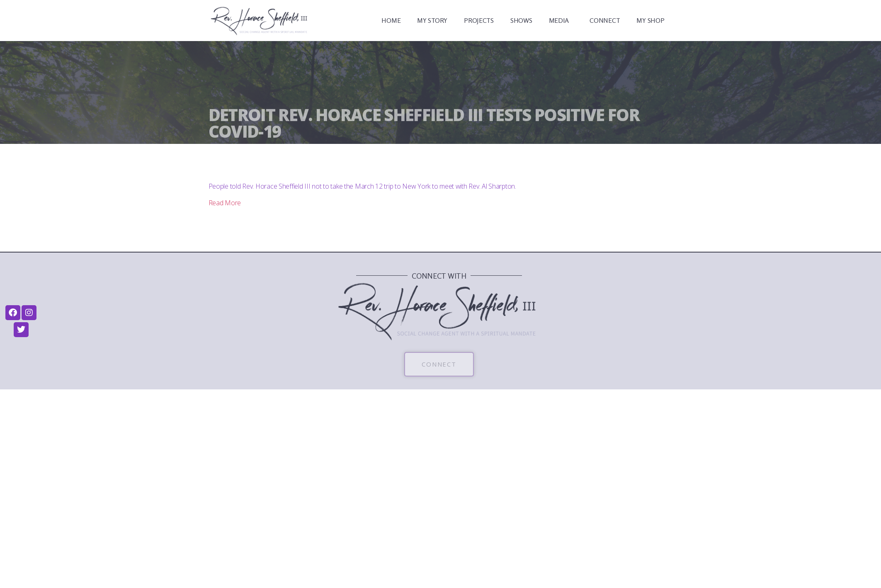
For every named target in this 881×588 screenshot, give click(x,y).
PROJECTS (479, 20)
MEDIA (561, 20)
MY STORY (432, 20)
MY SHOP (650, 20)
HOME (391, 20)
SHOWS (521, 20)
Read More (225, 203)
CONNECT (605, 20)
